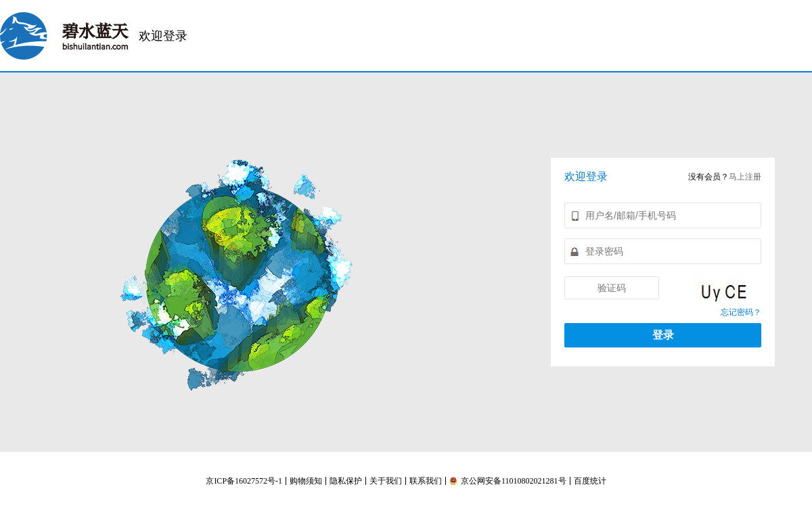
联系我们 (426, 481)
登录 (663, 335)
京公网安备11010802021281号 (508, 481)
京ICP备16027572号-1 (244, 481)
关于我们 (386, 481)
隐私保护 (346, 481)
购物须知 (306, 481)
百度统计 (590, 481)
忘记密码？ (741, 312)
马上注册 (745, 177)
